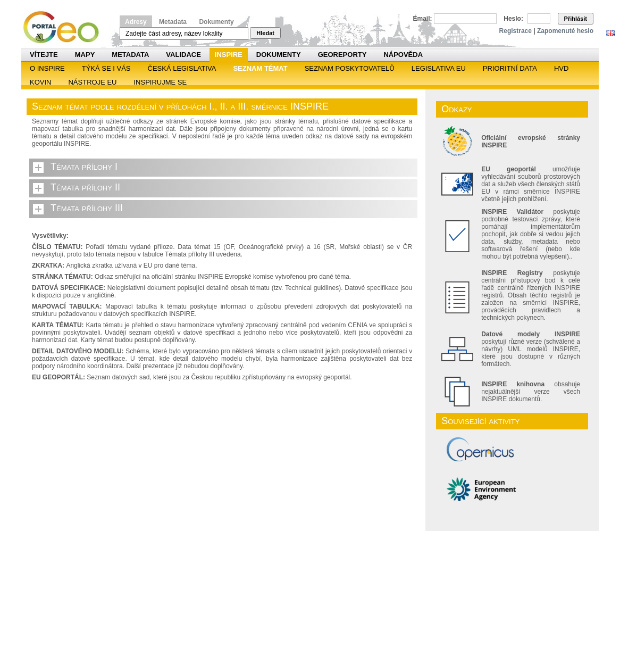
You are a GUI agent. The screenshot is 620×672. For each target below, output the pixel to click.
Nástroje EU (92, 82)
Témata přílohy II (85, 187)
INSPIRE (229, 55)
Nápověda (403, 55)
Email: (423, 19)
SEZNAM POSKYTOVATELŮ (350, 68)
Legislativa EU (439, 68)
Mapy (85, 55)
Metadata (173, 22)
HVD (561, 68)
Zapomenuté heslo (565, 31)
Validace (183, 55)
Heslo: (513, 19)
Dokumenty (216, 22)
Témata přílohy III (87, 208)
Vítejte (44, 55)
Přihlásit (576, 19)
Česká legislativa (182, 68)
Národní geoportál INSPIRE (65, 27)
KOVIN (40, 82)
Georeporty (342, 55)
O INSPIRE (47, 68)
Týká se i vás (106, 68)
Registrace (516, 31)
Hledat (265, 33)
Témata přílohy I (84, 167)
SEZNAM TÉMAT (260, 68)
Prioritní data (510, 68)
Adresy (136, 22)
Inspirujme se (160, 82)
